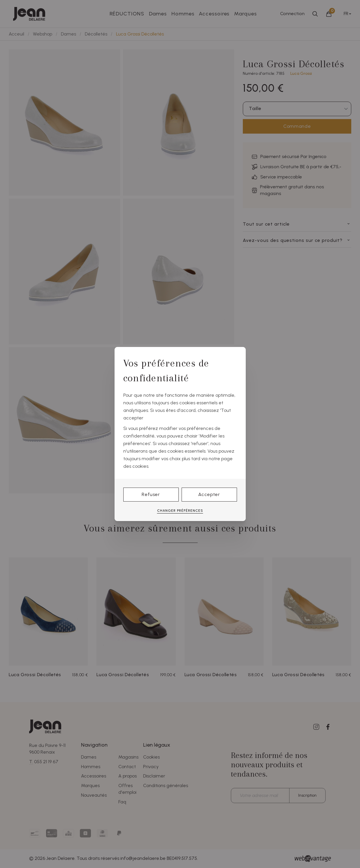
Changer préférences (180, 511)
